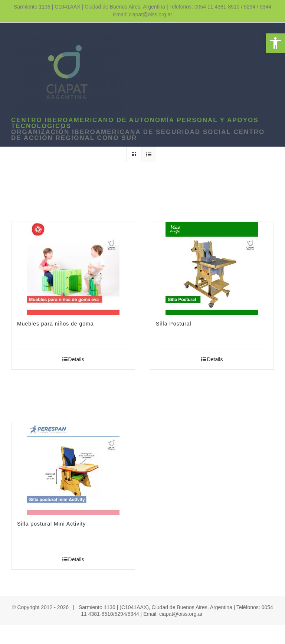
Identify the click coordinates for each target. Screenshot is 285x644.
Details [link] (76, 359)
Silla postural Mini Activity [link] (51, 524)
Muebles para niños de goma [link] (55, 324)
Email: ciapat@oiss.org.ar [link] (142, 14)
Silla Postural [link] (174, 324)
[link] (275, 43)
